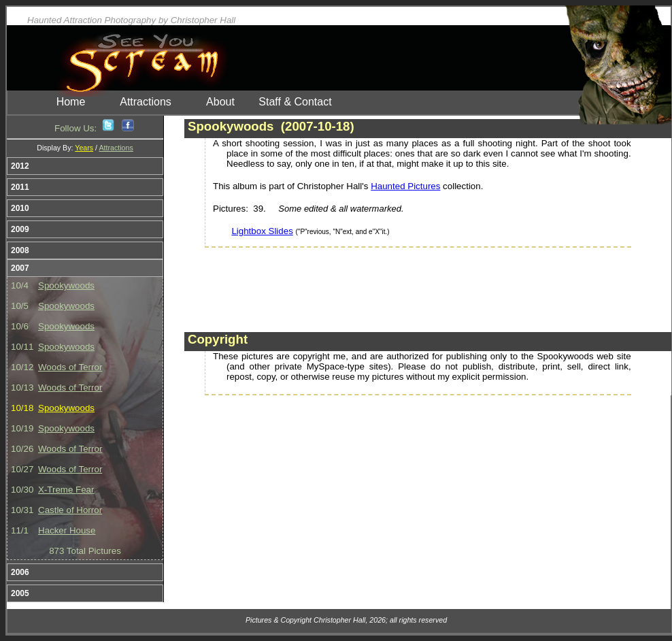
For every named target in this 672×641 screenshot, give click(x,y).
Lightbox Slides (262, 231)
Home (71, 102)
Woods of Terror (70, 367)
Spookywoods (66, 285)
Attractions (146, 102)
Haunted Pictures (405, 186)
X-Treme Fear (66, 490)
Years (84, 148)
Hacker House (67, 530)
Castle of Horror (70, 510)
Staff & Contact (295, 102)
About (220, 102)
